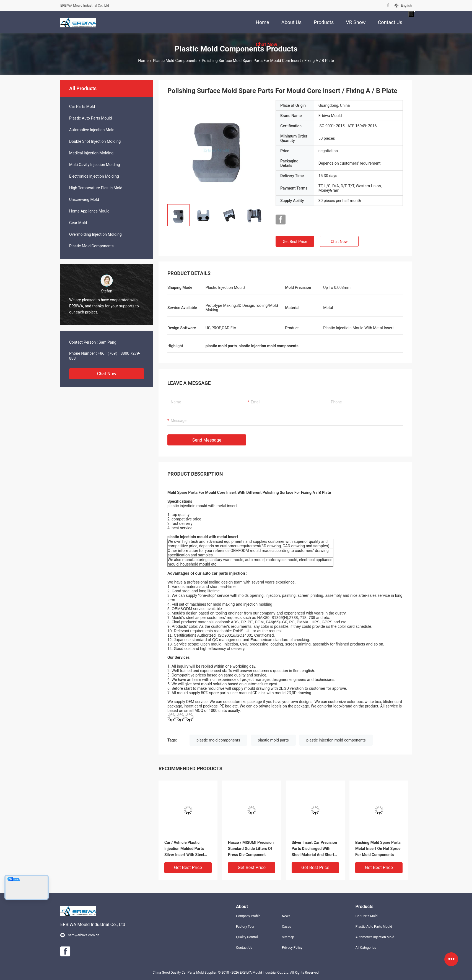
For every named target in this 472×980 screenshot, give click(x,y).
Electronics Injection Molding (94, 176)
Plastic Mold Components (175, 61)
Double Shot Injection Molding (95, 141)
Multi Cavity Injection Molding (95, 165)
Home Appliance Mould (89, 211)
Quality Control (247, 937)
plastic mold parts (273, 740)
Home (143, 61)
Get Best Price (295, 242)
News (286, 916)
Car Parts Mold (82, 107)
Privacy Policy (292, 948)
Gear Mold (78, 223)
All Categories (366, 948)
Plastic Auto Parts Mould (91, 118)
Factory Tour (245, 927)
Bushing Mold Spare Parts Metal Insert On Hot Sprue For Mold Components (378, 849)
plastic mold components (218, 740)
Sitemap (288, 937)
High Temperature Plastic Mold (96, 188)
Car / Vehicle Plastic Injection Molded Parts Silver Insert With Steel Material (184, 849)
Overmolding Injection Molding (95, 234)
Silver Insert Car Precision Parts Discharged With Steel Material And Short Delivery (314, 849)
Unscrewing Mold (84, 199)
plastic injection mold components (336, 740)
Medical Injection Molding (91, 153)
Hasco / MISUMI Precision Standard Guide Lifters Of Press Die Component (251, 849)
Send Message (207, 440)
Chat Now (107, 374)
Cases (286, 927)
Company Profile (248, 916)
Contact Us (244, 948)
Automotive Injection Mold (92, 130)
